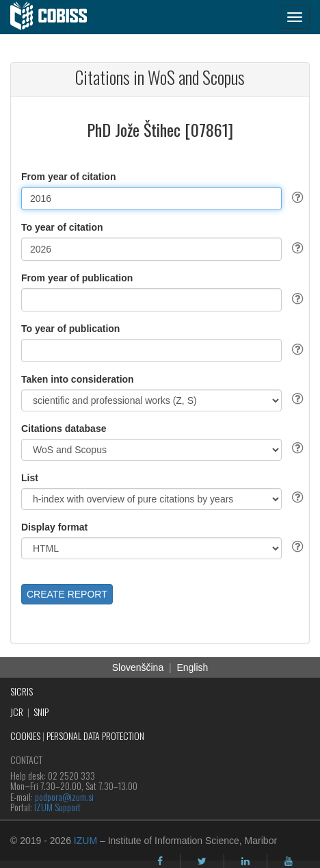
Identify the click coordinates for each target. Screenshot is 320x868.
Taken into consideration (78, 379)
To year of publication (70, 329)
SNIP (41, 712)
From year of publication (77, 278)
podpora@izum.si (64, 796)
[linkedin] (245, 861)
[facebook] (160, 861)
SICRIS (22, 691)
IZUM (85, 841)
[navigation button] (295, 17)
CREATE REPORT (67, 594)
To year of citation (62, 227)
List (30, 478)
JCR (17, 712)
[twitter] (202, 861)
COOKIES (25, 736)
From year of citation (68, 177)
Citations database (64, 429)
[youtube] (289, 861)
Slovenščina (138, 667)
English (192, 667)
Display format (54, 527)
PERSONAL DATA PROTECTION (95, 736)
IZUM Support (57, 807)
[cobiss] (56, 17)
